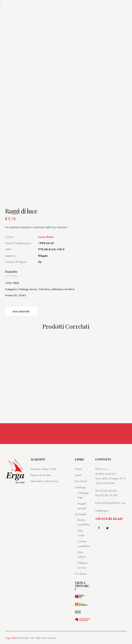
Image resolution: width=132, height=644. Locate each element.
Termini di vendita (41, 475)
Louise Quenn (46, 237)
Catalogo (80, 487)
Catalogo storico (28, 289)
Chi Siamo (81, 574)
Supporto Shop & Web (44, 469)
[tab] (22, 311)
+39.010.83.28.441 (109, 519)
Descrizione (22, 311)
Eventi (78, 475)
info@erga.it (102, 511)
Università (81, 514)
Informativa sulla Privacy (44, 481)
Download (81, 481)
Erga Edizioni (12, 638)
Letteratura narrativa (63, 289)
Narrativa (44, 289)
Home (78, 469)
